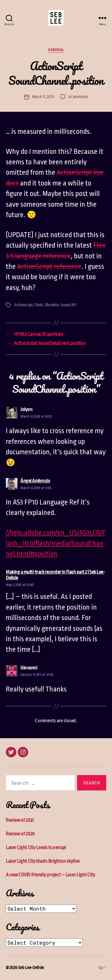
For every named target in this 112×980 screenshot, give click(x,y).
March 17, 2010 (43, 97)
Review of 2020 (20, 834)
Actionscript (23, 305)
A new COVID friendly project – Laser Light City (50, 875)
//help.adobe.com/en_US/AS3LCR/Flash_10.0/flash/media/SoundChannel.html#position (56, 543)
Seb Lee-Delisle (31, 968)
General (56, 50)
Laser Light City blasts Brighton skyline (43, 861)
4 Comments (78, 97)
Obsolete (52, 305)
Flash (39, 305)
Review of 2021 (20, 820)
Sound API (68, 305)
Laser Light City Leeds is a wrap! (36, 847)
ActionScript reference (49, 266)
